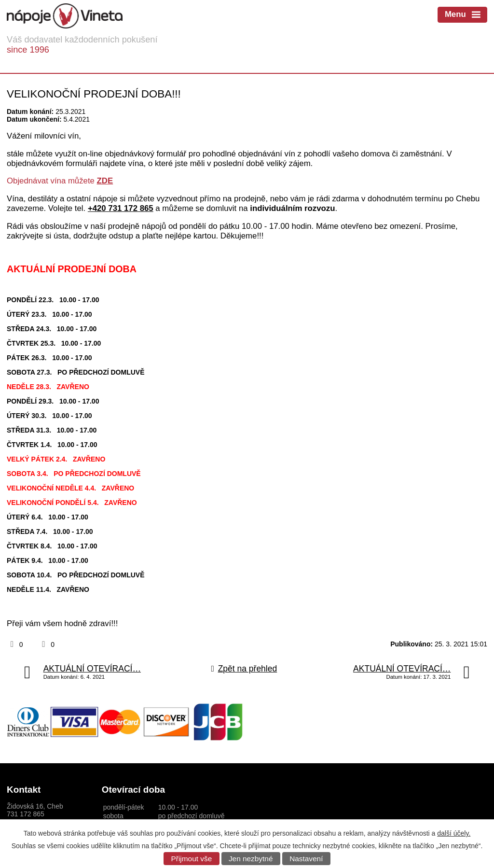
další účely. (454, 833)
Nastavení (306, 859)
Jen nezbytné (251, 859)
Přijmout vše (192, 859)
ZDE (105, 181)
